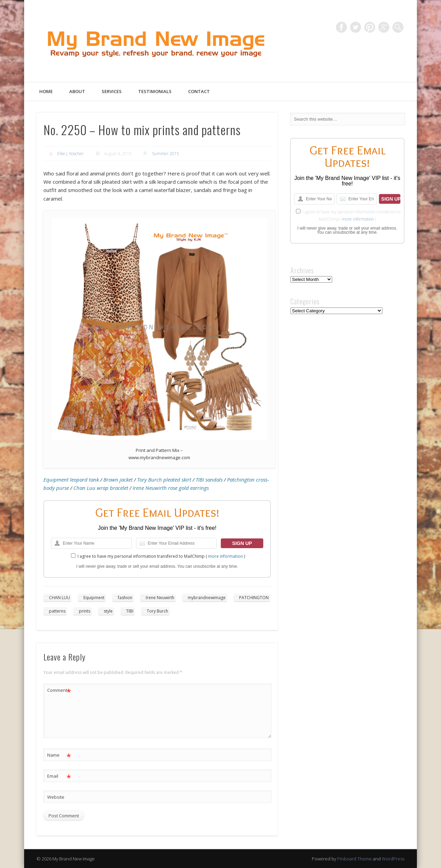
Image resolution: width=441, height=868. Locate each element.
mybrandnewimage (207, 598)
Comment (59, 690)
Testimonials (155, 91)
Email (59, 776)
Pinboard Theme (355, 859)
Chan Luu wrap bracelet (101, 488)
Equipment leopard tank (71, 480)
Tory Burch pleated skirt (164, 480)
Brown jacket (118, 480)
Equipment (94, 598)
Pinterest (370, 27)
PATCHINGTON (254, 598)
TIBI (130, 611)
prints (85, 611)
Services (112, 91)
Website (56, 797)
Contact (199, 91)
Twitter (356, 27)
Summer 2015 (166, 154)
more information (225, 556)
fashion (125, 598)
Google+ (384, 27)
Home (46, 91)
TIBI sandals (209, 480)
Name (59, 755)
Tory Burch (157, 611)
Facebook (341, 27)
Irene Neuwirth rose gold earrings (171, 488)
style (108, 611)
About (77, 91)
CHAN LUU (59, 598)
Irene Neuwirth (160, 598)
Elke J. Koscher (70, 154)
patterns (57, 611)
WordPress (393, 859)
